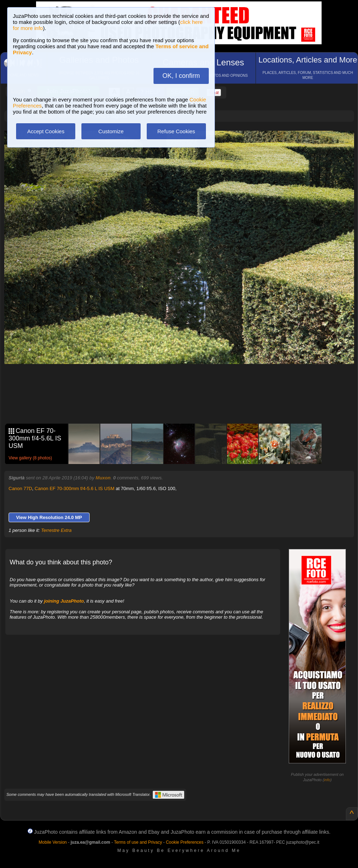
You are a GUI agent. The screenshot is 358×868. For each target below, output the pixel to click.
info (327, 780)
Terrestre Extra (56, 530)
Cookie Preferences (185, 842)
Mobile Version (53, 842)
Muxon (103, 478)
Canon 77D (20, 488)
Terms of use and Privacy (138, 842)
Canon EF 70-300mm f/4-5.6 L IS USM (75, 488)
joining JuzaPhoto (64, 601)
